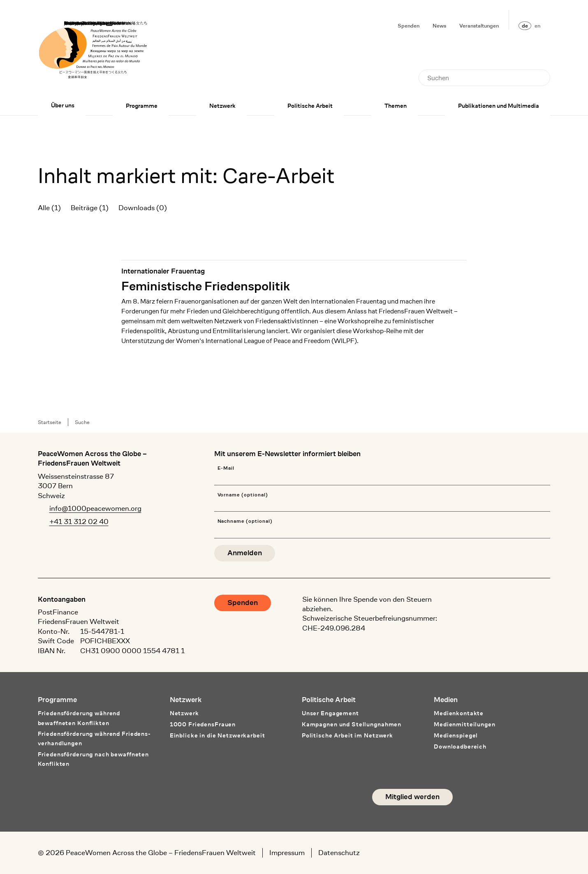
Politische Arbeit (310, 106)
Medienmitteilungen (465, 724)
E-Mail (226, 468)
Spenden (409, 26)
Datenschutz (339, 853)
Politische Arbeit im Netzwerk (347, 735)
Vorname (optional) (243, 495)
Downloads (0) (143, 208)
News (439, 26)
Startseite (50, 422)
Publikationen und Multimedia (499, 106)
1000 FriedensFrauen (203, 724)
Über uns (63, 105)
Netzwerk (222, 106)
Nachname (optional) (245, 521)
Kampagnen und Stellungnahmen (352, 724)
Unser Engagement (330, 713)
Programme (142, 106)
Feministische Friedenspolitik (206, 286)
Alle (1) (49, 208)
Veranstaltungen (479, 26)
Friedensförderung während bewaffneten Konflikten (79, 718)
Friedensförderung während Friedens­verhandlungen (94, 738)
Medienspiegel (456, 735)
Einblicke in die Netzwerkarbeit (218, 735)
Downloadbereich (460, 746)
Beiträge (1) (90, 208)
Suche (82, 422)
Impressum (287, 853)
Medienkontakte (459, 713)
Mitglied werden (412, 797)
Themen (396, 106)
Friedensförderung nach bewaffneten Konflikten (93, 759)
